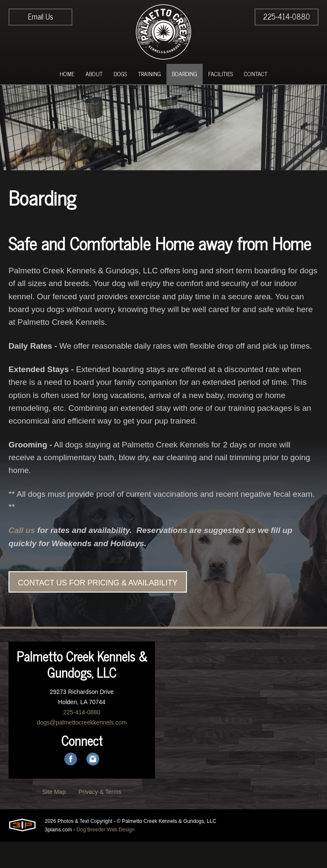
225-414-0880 (287, 16)
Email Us (41, 16)
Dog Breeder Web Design (106, 856)
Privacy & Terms (100, 818)
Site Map (54, 818)
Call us (23, 556)
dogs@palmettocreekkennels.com (82, 749)
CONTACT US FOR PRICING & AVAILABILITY (98, 609)
